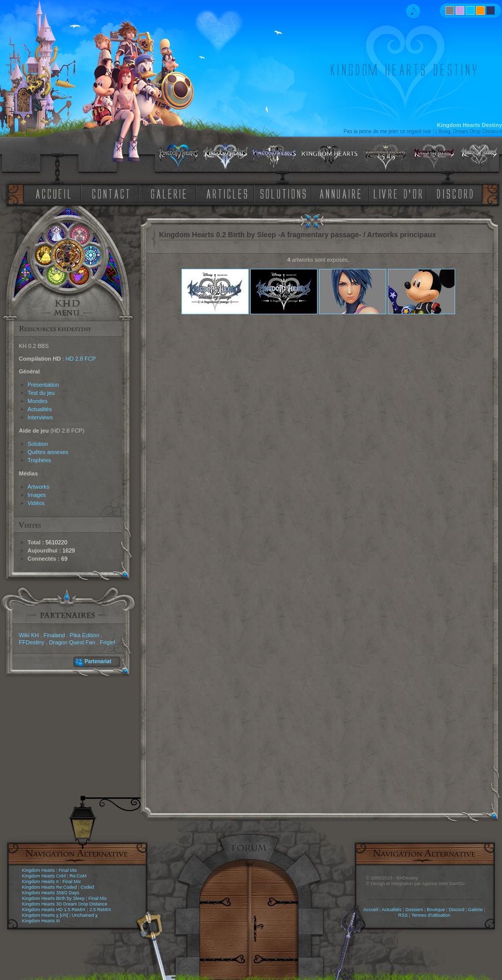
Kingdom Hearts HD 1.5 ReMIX (54, 910)
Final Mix (68, 870)
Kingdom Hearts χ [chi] (45, 915)
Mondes (37, 401)
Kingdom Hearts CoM (44, 876)
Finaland (54, 635)
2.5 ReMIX (100, 910)
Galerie (475, 910)
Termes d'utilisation (431, 915)
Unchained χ (85, 915)
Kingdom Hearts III (41, 921)
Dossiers (414, 910)
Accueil (371, 910)
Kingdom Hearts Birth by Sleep (53, 898)
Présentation (43, 385)
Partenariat (98, 661)
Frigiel (108, 642)
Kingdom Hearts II (40, 882)
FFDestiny (32, 642)
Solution (38, 444)
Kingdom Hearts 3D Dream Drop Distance (65, 904)
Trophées (39, 460)
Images (37, 495)
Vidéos (36, 503)
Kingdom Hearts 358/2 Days (51, 893)
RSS (403, 915)
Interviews (40, 417)
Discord (456, 910)
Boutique (436, 910)
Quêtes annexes (48, 452)
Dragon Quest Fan (72, 642)
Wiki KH (29, 635)
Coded (87, 887)
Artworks (38, 487)
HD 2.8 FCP (81, 359)
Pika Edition (85, 635)
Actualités (40, 409)
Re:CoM (78, 876)
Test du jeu (41, 393)
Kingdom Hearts (38, 870)
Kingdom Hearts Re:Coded (49, 887)
